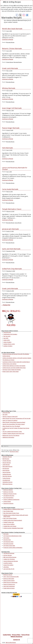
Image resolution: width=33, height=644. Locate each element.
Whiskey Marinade (9, 88)
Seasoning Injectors (8, 503)
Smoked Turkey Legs (9, 522)
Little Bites (6, 567)
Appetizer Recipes (7, 457)
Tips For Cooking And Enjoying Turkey (12, 432)
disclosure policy (14, 452)
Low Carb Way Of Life (9, 569)
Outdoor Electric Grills (9, 344)
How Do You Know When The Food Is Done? (14, 424)
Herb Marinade (7, 148)
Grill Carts (6, 534)
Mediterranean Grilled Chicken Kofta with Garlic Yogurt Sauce (16, 516)
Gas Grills (6, 338)
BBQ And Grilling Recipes (10, 557)
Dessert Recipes (7, 463)
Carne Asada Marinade (10, 189)
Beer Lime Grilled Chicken (10, 518)
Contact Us (17, 640)
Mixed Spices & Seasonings (10, 582)
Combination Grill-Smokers (10, 334)
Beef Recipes (6, 459)
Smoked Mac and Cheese (10, 526)
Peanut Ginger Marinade (11, 128)
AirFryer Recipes (8, 555)
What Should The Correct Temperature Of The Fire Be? (17, 418)
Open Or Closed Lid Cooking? (10, 420)
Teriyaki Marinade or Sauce (12, 209)
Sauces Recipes (18, 223)
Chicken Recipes (10, 62)
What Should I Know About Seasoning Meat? (14, 422)
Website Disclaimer (16, 637)
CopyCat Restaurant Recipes (11, 561)
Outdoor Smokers (8, 346)
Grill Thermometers (8, 498)
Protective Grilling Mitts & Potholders (13, 548)
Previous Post (6, 305)
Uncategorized (6, 480)
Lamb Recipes (6, 465)
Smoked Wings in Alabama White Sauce (14, 509)
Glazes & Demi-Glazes (9, 581)
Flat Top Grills (7, 336)
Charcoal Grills (7, 332)
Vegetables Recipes (7, 482)
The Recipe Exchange (9, 553)
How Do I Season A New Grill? (10, 416)
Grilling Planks (7, 501)
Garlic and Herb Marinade (11, 249)
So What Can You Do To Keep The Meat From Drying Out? (16, 429)
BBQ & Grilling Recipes (12, 2)
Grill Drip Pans (7, 540)
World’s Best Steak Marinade (12, 29)
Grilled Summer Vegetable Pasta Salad (13, 528)
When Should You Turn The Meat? (11, 426)
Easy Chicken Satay (8, 511)
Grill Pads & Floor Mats (9, 546)
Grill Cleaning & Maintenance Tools (12, 536)
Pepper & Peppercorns (9, 584)
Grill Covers (6, 538)
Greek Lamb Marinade (10, 68)
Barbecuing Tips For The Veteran (11, 435)
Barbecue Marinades (9, 579)
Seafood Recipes (7, 474)
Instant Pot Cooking (8, 565)
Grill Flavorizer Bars (8, 542)
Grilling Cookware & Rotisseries (11, 499)
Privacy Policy (16, 635)
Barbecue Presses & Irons (10, 494)
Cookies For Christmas (9, 559)
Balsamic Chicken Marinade (12, 48)
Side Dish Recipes (7, 476)
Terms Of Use (25, 635)
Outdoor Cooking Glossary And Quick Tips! (13, 433)
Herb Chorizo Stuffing (9, 524)
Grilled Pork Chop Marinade (12, 269)
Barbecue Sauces (8, 575)
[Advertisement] (16, 392)
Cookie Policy (7, 635)
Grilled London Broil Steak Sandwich (13, 520)
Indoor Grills (7, 340)
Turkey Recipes (6, 478)
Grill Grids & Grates (8, 544)
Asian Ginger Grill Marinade (12, 108)
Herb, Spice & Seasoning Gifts (11, 577)
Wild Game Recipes (7, 484)
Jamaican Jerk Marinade (10, 229)
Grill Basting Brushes (9, 496)
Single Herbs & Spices (9, 588)
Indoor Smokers (7, 342)
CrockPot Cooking (8, 563)
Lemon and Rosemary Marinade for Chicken (15, 168)
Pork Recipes (6, 468)
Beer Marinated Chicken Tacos (11, 513)
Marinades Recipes (10, 42)
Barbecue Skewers (8, 490)
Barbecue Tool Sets (8, 492)
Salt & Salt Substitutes (9, 586)
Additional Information (8, 437)
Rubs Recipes (6, 470)
